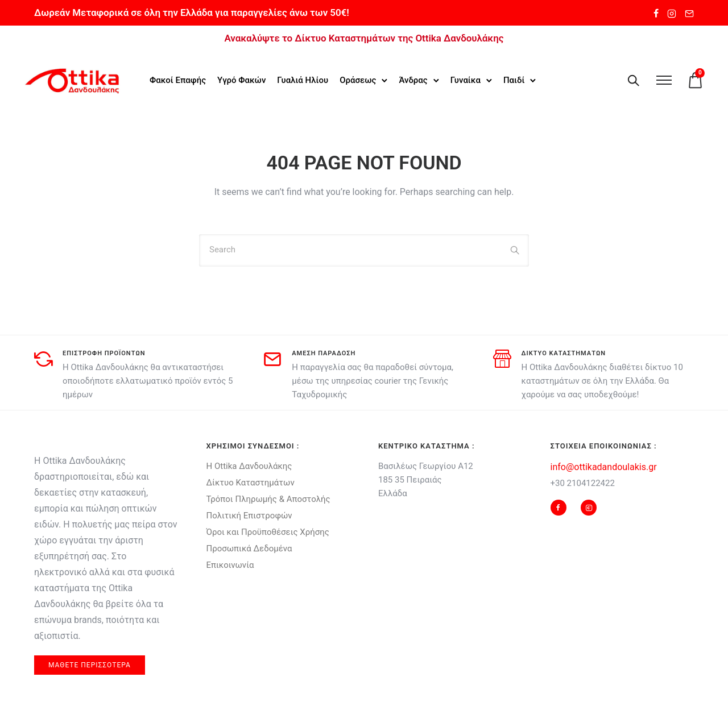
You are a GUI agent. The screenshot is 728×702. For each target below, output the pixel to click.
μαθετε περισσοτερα (90, 664)
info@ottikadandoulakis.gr (604, 466)
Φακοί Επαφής (178, 80)
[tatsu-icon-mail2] (689, 13)
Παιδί (515, 80)
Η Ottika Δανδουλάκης (249, 465)
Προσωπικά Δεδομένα (249, 547)
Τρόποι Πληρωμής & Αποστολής (268, 498)
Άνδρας (414, 80)
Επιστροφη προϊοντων (104, 352)
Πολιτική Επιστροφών (249, 514)
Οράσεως (358, 80)
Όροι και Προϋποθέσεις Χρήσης (268, 531)
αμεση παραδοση (324, 352)
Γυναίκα (466, 80)
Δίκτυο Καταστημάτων (251, 481)
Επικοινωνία (230, 564)
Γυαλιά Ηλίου (304, 80)
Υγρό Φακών (242, 80)
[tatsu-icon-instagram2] (672, 13)
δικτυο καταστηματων (564, 352)
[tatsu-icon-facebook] (656, 13)
